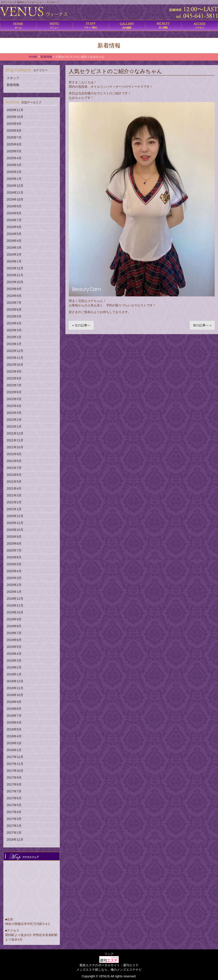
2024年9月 (14, 206)
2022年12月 (15, 351)
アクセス (199, 26)
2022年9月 (14, 371)
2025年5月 (14, 151)
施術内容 (91, 26)
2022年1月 (14, 427)
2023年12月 (15, 268)
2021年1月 (14, 509)
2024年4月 (14, 241)
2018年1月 (14, 750)
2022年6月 (14, 392)
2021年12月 (15, 433)
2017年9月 (14, 778)
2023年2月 (14, 337)
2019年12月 (15, 599)
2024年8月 (14, 213)
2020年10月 (15, 530)
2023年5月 (14, 316)
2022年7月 (14, 385)
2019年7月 (14, 633)
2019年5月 (14, 647)
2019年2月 (14, 667)
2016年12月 (15, 839)
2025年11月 (15, 110)
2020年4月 (14, 571)
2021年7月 (14, 468)
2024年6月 (14, 227)
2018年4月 (14, 736)
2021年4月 (14, 488)
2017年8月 (14, 784)
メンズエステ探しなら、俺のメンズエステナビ (109, 970)
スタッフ (13, 78)
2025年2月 (14, 172)
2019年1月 (14, 674)
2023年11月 (15, 275)
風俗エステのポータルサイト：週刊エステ (109, 965)
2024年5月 (14, 234)
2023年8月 (14, 296)
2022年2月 (14, 420)
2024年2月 (14, 254)
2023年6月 (14, 309)
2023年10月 (15, 282)
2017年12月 (15, 757)
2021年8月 (14, 461)
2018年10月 (15, 695)
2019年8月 (14, 626)
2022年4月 (14, 406)
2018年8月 (14, 709)
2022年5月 (14, 399)
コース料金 (54, 26)
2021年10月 (15, 447)
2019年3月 (14, 661)
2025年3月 (14, 165)
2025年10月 (15, 117)
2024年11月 (15, 192)
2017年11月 (15, 764)
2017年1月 (14, 833)
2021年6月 (14, 475)
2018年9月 (14, 702)
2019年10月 (15, 612)
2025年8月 (14, 131)
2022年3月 (14, 413)
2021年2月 (14, 502)
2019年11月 (15, 605)
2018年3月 (14, 743)
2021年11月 (15, 440)
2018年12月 (15, 681)
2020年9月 (14, 537)
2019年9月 (14, 619)
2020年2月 (14, 585)
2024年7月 (14, 220)
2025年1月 (14, 179)
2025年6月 (14, 144)
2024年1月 (14, 261)
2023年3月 (14, 330)
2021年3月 (14, 495)
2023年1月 (14, 344)
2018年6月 (14, 722)
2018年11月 (15, 688)
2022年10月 (15, 365)
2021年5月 (14, 482)
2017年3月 (14, 819)
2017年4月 (14, 812)
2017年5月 (14, 805)
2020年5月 (14, 564)
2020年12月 (15, 516)
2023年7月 (14, 303)
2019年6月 (14, 640)
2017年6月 (14, 798)
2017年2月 (14, 826)
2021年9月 (14, 454)
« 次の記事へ (81, 325)
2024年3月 (14, 248)
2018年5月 (14, 729)
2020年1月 (14, 592)
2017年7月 (14, 791)
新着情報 (13, 85)
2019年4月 (14, 654)
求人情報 (163, 26)
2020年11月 (15, 523)
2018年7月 (14, 716)
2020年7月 (14, 550)
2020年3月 (14, 578)
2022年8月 (14, 378)
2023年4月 (14, 323)
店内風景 (127, 26)
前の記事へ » (202, 325)
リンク (109, 954)
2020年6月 (14, 557)
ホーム (18, 26)
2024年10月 (15, 199)
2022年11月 (15, 358)
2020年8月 (14, 544)
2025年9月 (14, 124)
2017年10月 (15, 771)
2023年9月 (14, 289)
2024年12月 (15, 186)
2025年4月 (14, 158)
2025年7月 (14, 137)
